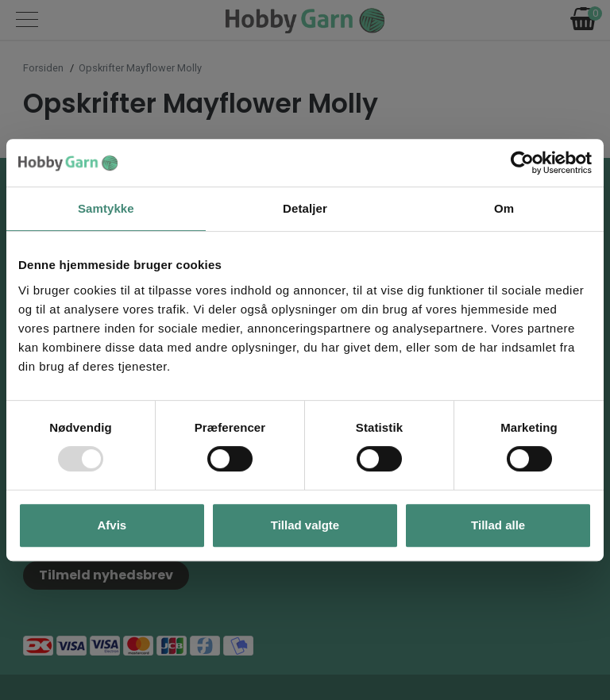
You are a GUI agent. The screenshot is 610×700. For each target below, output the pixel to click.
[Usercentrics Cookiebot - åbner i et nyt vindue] (522, 163)
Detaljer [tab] (305, 208)
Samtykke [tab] (106, 208)
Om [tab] (504, 208)
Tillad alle (498, 525)
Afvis (112, 525)
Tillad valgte (305, 525)
